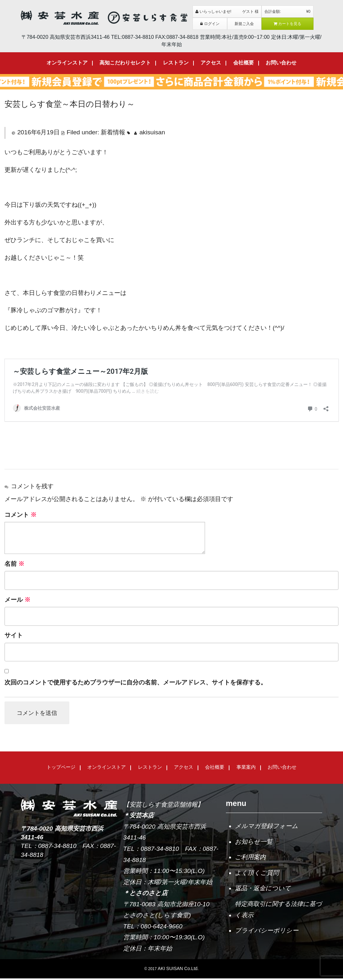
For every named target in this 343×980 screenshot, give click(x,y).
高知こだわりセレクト (125, 63)
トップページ (61, 769)
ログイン (210, 24)
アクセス (211, 63)
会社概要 (244, 63)
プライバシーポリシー (267, 932)
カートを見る (288, 24)
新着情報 (113, 132)
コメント (21, 515)
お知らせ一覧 (254, 843)
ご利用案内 (250, 859)
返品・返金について (263, 890)
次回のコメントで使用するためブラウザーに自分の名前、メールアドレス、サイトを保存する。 (136, 682)
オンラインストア (67, 63)
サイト (14, 635)
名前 (14, 564)
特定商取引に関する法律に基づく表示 (278, 911)
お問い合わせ (281, 63)
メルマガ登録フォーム (266, 828)
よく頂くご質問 (257, 874)
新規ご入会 (244, 24)
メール (17, 600)
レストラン (176, 63)
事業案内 (246, 769)
